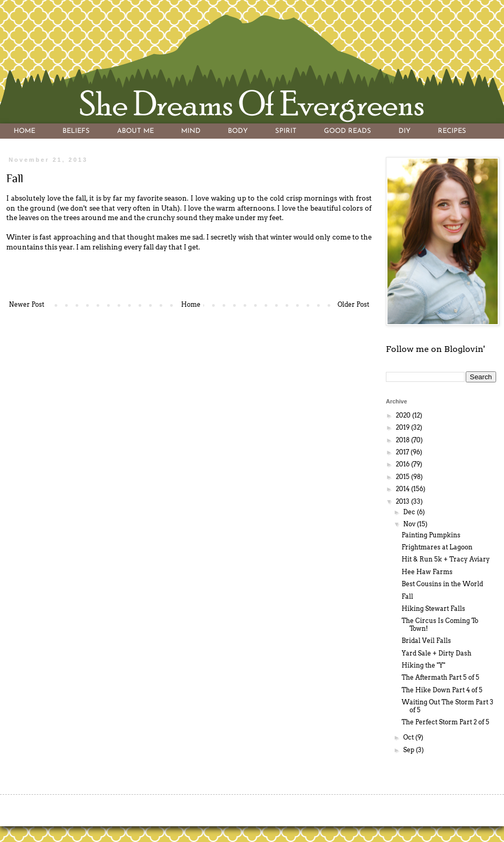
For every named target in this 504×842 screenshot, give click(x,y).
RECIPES (452, 131)
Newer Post (27, 304)
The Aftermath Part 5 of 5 (440, 677)
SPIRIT (286, 131)
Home (191, 304)
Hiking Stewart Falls (433, 609)
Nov (410, 524)
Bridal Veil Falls (426, 641)
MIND (191, 131)
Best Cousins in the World (442, 584)
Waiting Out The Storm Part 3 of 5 (448, 706)
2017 (403, 452)
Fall (407, 596)
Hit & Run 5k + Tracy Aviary (446, 559)
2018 (403, 440)
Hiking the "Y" (423, 665)
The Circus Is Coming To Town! (440, 624)
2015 (403, 477)
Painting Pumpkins (431, 535)
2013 (403, 501)
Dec (410, 512)
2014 (403, 489)
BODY (238, 131)
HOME (24, 131)
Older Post (353, 304)
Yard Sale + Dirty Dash (437, 653)
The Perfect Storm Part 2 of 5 (445, 722)
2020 (404, 415)
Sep (409, 750)
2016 (403, 464)
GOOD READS (348, 131)
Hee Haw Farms (427, 572)
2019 (403, 427)
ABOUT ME (135, 131)
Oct (409, 737)
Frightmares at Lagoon (437, 547)
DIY (405, 131)
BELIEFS (76, 131)
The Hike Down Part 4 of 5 (442, 690)
